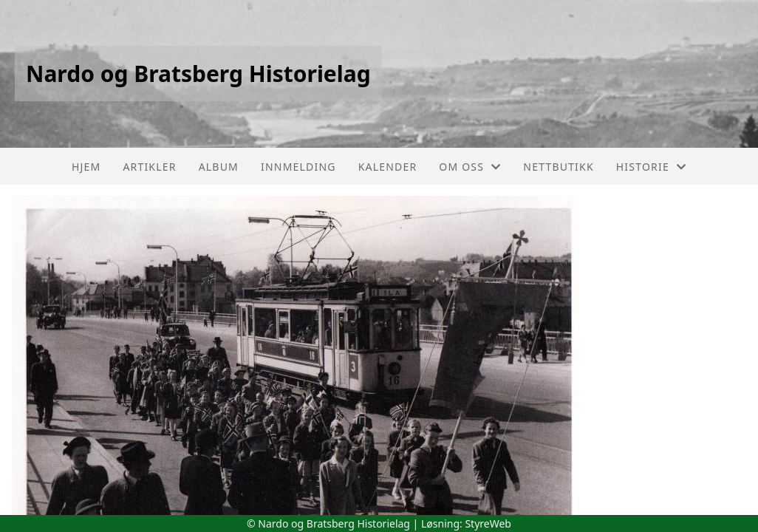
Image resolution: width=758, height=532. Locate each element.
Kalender (388, 167)
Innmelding (298, 167)
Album (219, 167)
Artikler (149, 167)
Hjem (86, 167)
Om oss (470, 167)
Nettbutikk (558, 167)
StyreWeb (488, 524)
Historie (651, 167)
